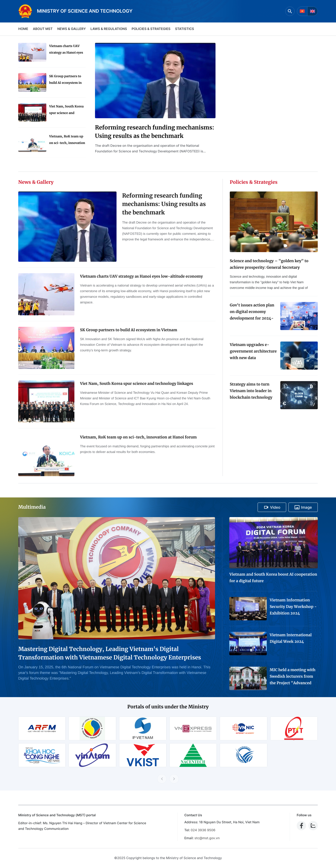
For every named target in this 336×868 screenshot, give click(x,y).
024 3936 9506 (203, 830)
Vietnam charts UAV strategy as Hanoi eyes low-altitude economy (66, 50)
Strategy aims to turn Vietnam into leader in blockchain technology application (251, 391)
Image (303, 507)
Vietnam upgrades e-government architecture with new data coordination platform (253, 352)
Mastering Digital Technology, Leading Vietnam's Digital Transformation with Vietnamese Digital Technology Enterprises (110, 653)
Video (272, 507)
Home (23, 29)
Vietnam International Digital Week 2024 (291, 638)
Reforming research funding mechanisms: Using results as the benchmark (155, 132)
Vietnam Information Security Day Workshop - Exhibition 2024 (293, 607)
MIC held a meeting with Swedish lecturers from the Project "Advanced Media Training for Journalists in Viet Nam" (292, 677)
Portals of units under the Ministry (168, 707)
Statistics (184, 29)
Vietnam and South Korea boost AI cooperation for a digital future (273, 578)
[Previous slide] (162, 779)
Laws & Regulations (109, 29)
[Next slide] (174, 779)
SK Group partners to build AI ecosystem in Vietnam (65, 80)
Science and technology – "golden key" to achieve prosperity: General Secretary (269, 264)
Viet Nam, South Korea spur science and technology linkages (66, 110)
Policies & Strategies (151, 29)
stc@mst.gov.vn (207, 838)
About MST (43, 29)
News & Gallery (72, 29)
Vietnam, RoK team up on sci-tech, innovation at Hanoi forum (67, 140)
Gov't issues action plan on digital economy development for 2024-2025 (252, 312)
